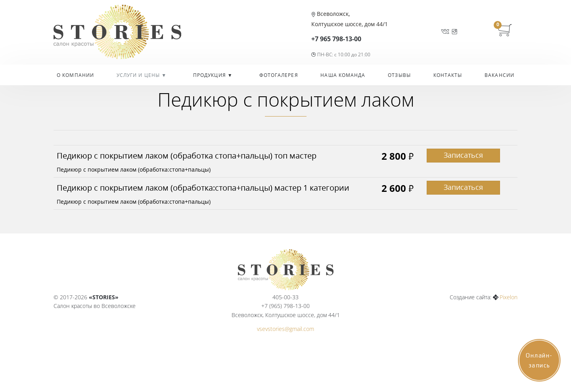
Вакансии (499, 75)
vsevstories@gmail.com (285, 329)
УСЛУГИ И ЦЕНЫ (139, 75)
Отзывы (399, 75)
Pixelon (509, 297)
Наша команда (343, 75)
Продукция (210, 75)
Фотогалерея (279, 75)
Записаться (463, 155)
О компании (75, 75)
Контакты (448, 75)
